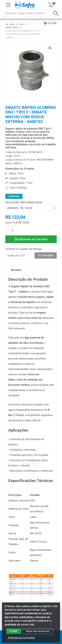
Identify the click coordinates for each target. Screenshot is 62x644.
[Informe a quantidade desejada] (13, 230)
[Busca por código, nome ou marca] (28, 13)
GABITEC (18, 164)
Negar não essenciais (38, 633)
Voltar (50, 23)
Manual (14, 196)
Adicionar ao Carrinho (31, 239)
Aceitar (14, 633)
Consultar (46, 255)
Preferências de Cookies (22, 640)
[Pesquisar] (56, 13)
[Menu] (8, 5)
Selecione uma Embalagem (24, 202)
